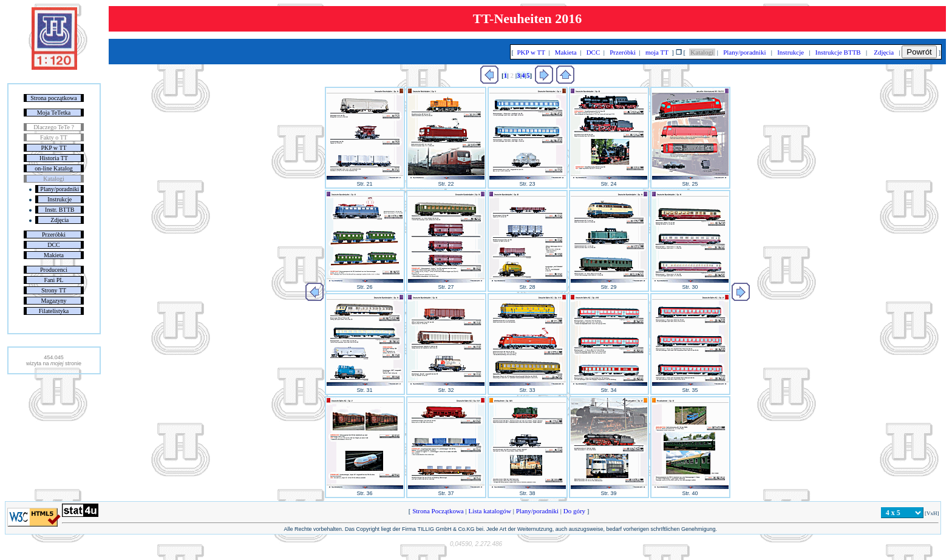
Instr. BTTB (59, 210)
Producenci (54, 270)
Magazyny (53, 301)
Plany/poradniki (59, 189)
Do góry (574, 511)
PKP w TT (53, 148)
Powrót (919, 52)
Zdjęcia (59, 220)
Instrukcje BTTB (838, 52)
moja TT (657, 52)
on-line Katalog (53, 168)
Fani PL (54, 280)
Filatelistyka (54, 311)
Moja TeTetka (54, 113)
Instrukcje (59, 199)
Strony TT (54, 290)
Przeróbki (54, 234)
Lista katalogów (490, 511)
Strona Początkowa (438, 511)
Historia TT (54, 158)
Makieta (54, 255)
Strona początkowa (53, 98)
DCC (54, 245)
